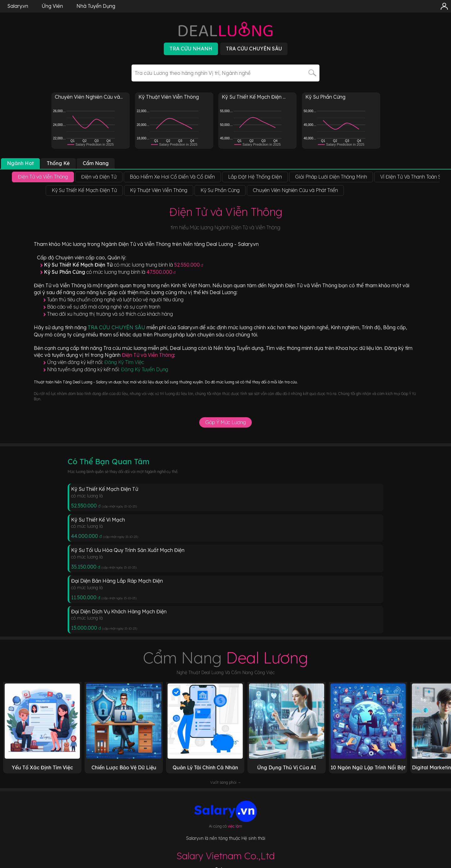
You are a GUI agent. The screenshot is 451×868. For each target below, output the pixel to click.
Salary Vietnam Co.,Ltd (225, 856)
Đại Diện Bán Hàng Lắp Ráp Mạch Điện (117, 581)
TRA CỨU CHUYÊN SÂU (117, 327)
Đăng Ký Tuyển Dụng (145, 369)
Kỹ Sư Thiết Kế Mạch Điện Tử (105, 489)
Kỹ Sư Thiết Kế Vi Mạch (98, 520)
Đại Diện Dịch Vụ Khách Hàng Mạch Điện (119, 611)
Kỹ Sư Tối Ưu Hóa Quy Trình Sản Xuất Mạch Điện (128, 550)
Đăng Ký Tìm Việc (124, 362)
